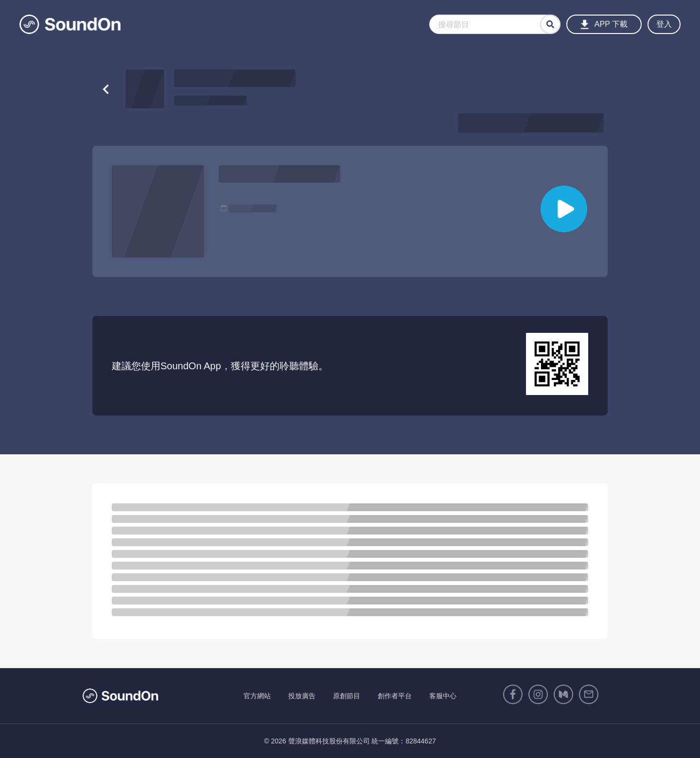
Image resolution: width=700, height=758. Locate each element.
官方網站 (257, 696)
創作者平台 (395, 696)
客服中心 (443, 696)
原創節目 (347, 696)
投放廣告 (302, 696)
